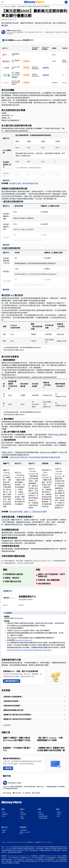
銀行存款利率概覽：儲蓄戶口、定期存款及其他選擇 (28, 512)
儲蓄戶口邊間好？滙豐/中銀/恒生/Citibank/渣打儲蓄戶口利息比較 (17, 740)
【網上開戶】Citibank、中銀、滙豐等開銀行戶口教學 (51, 739)
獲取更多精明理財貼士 (12, 759)
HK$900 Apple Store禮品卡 (36, 76)
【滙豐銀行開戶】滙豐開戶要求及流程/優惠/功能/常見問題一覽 (51, 749)
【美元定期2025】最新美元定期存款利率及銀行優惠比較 (33, 7)
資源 (4, 816)
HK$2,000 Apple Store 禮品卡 (35, 69)
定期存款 (5, 520)
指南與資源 (24, 830)
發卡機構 (23, 814)
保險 (40, 812)
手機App (57, 435)
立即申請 (26, 61)
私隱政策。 (17, 863)
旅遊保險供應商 (43, 816)
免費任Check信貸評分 (25, 833)
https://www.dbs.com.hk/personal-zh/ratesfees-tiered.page (29, 650)
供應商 (22, 818)
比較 (4, 812)
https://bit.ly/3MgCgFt (24, 640)
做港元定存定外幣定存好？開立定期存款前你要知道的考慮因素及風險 (35, 457)
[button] (34, 40)
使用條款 (10, 863)
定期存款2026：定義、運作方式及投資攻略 (20, 671)
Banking (7, 7)
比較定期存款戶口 (12, 681)
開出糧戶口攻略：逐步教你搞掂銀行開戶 (24, 183)
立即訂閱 (8, 768)
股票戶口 (59, 812)
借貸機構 (5, 814)
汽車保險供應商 (43, 818)
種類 (22, 812)
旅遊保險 (41, 814)
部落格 (13, 7)
